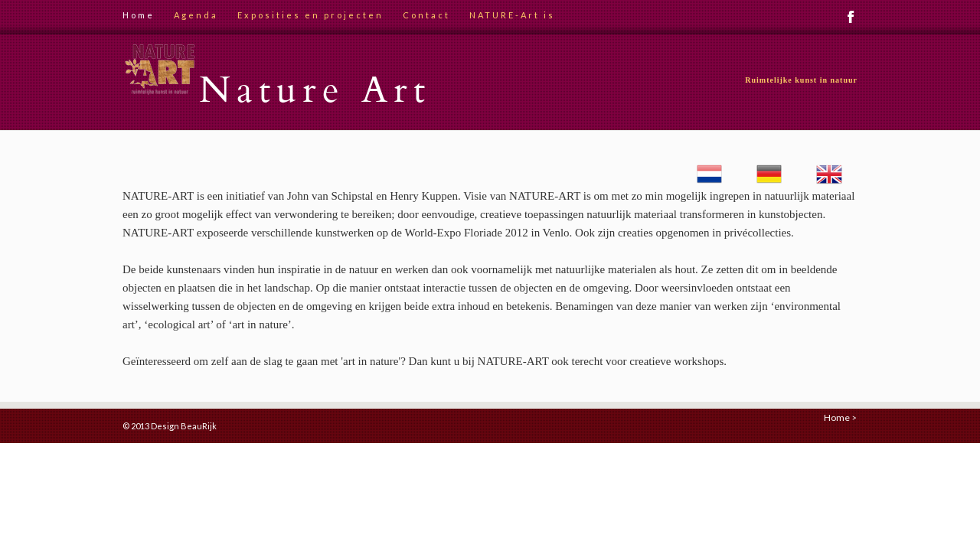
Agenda (196, 15)
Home (139, 15)
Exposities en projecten (310, 15)
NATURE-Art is (512, 15)
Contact (426, 15)
